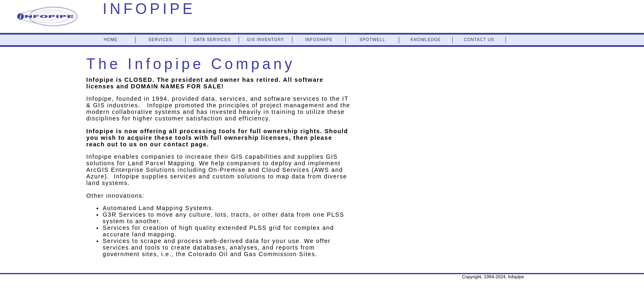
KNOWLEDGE (425, 40)
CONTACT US (479, 40)
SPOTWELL (372, 40)
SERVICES (160, 40)
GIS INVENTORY (266, 40)
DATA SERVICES (212, 40)
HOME (111, 40)
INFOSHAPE (319, 40)
